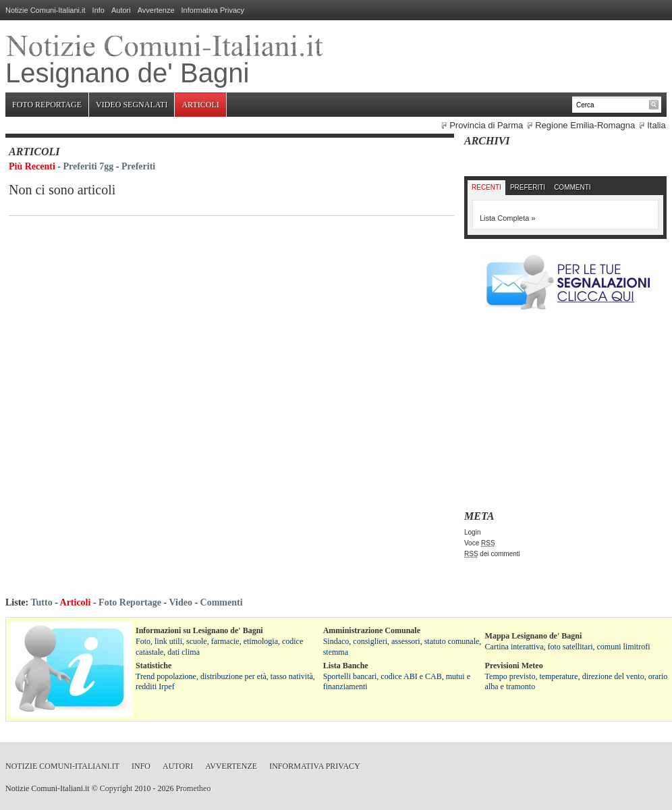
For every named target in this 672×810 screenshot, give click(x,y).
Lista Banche (346, 666)
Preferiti (138, 166)
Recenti (486, 187)
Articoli (200, 105)
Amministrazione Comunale (372, 630)
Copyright (116, 788)
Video (180, 602)
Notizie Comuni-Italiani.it (46, 10)
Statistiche (153, 666)
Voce (480, 543)
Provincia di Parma (486, 125)
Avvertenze (156, 10)
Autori (121, 10)
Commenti (572, 187)
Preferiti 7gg (89, 166)
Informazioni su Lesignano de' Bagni (199, 630)
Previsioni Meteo (514, 666)
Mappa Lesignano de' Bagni (534, 636)
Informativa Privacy (213, 10)
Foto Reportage (47, 105)
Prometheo (193, 788)
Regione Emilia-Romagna (585, 125)
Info (99, 10)
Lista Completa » (508, 218)
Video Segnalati (132, 105)
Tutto (41, 602)
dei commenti (492, 554)
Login (472, 532)
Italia (656, 125)
